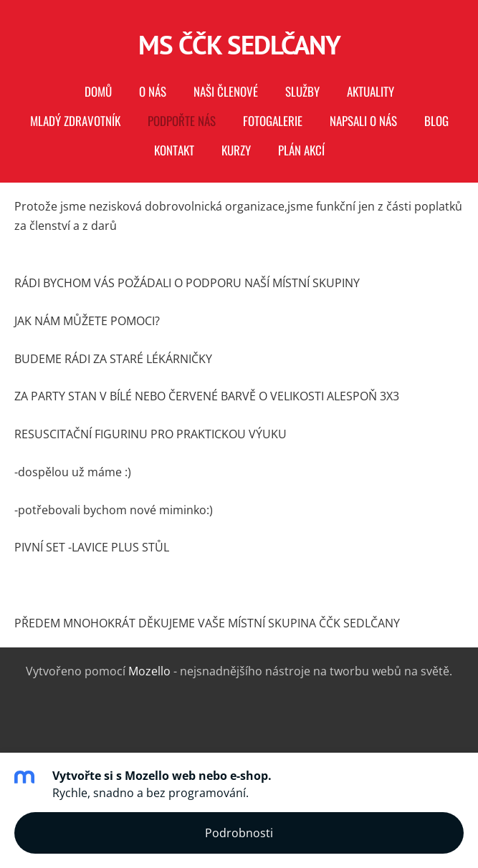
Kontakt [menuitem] (174, 150)
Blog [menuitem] (436, 121)
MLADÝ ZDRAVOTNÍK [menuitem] (75, 121)
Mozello (149, 671)
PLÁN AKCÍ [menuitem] (301, 150)
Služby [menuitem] (302, 91)
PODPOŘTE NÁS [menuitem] (182, 121)
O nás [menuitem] (153, 91)
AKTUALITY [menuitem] (371, 91)
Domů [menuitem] (98, 91)
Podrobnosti (239, 833)
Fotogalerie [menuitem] (273, 121)
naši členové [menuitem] (226, 91)
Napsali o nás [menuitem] (363, 121)
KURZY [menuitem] (236, 150)
